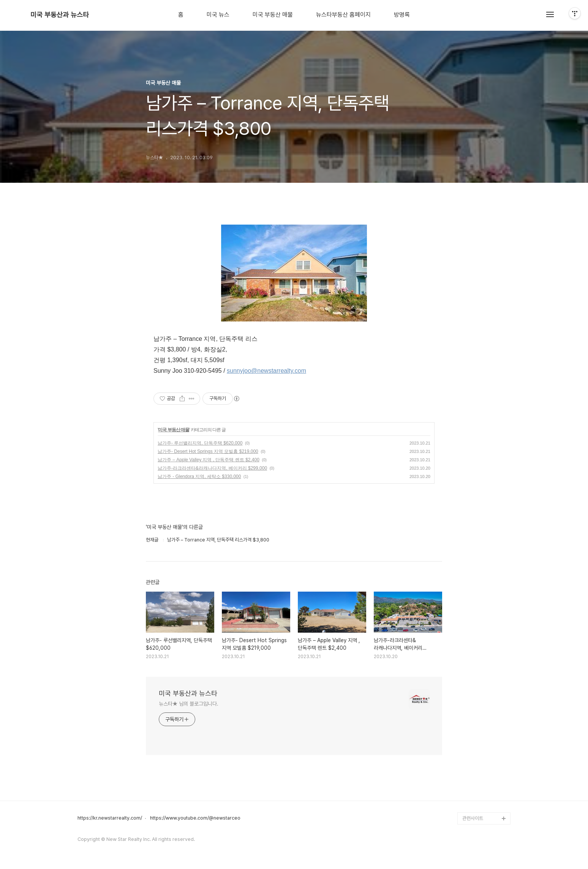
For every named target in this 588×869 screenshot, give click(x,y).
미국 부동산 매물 (273, 15)
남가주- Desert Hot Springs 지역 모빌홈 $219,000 (208, 451)
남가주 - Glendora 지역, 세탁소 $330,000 (199, 476)
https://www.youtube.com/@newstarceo (195, 818)
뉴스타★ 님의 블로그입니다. (189, 704)
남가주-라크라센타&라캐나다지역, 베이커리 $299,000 (212, 468)
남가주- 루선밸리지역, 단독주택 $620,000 (200, 443)
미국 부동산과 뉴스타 (60, 15)
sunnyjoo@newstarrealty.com (266, 371)
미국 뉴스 (218, 15)
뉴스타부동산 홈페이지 (343, 15)
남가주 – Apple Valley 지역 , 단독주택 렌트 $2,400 (209, 460)
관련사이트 (473, 818)
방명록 (402, 15)
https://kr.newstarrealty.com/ (110, 818)
